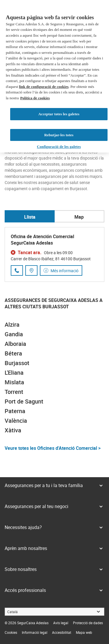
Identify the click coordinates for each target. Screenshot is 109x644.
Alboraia (15, 344)
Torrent (14, 392)
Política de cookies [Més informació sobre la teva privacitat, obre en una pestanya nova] (35, 98)
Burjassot (17, 363)
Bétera (13, 353)
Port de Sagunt (24, 401)
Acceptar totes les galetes (59, 114)
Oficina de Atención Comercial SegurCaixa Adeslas (42, 240)
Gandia (14, 334)
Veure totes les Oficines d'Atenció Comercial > (53, 448)
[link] (61, 623)
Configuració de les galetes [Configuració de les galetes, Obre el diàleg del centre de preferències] (59, 147)
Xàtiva (13, 430)
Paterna (15, 411)
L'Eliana (14, 373)
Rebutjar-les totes (59, 135)
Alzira (12, 324)
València (16, 421)
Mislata (14, 382)
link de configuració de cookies (44, 87)
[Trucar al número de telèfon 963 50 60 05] (17, 270)
